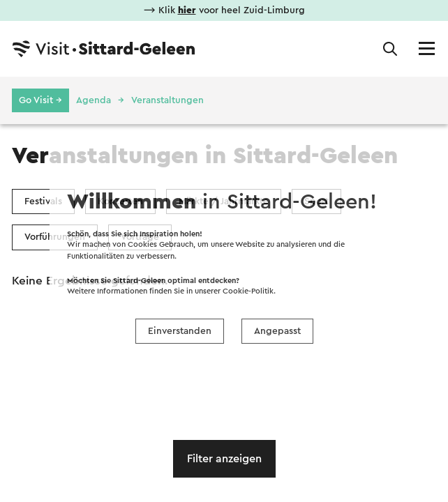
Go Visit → (40, 100)
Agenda (94, 100)
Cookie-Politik (248, 291)
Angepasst (277, 331)
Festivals (43, 201)
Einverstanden (180, 331)
